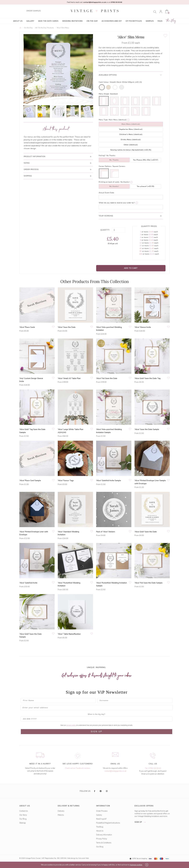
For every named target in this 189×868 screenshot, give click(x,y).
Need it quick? (101, 819)
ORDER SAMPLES (34, 11)
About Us (18, 21)
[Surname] (135, 700)
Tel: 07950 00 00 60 (153, 768)
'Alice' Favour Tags (66, 481)
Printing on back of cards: (109, 182)
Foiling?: (102, 156)
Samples (150, 21)
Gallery (30, 21)
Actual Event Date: (107, 193)
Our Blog (23, 819)
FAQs (160, 21)
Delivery (61, 811)
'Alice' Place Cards (27, 327)
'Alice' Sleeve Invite (143, 327)
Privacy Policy (102, 839)
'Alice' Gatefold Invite (28, 583)
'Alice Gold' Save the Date (146, 532)
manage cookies (136, 865)
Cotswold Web (83, 858)
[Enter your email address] (97, 708)
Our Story (23, 815)
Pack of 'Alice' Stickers (106, 532)
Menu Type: (103, 120)
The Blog (171, 21)
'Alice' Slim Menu (63, 28)
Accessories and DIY (112, 21)
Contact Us (24, 811)
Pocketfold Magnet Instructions (108, 823)
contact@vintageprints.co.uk (115, 771)
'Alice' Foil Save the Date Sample (149, 583)
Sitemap (23, 823)
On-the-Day (92, 21)
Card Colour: (104, 82)
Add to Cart (131, 268)
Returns (61, 815)
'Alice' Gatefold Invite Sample (109, 481)
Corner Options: (105, 166)
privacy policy (71, 725)
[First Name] (58, 700)
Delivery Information (104, 835)
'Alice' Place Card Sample (30, 481)
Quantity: (105, 230)
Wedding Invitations (72, 21)
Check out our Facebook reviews (78, 768)
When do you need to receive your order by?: (117, 203)
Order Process (102, 811)
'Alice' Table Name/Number (69, 634)
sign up (141, 822)
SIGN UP (96, 732)
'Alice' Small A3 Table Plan (69, 378)
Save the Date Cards (48, 21)
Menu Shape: (104, 94)
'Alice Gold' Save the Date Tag (148, 378)
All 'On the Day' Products (45, 28)
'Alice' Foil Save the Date (107, 378)
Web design (71, 858)
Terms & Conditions (104, 843)
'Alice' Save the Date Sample (147, 429)
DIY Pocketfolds (134, 21)
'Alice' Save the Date (67, 327)
